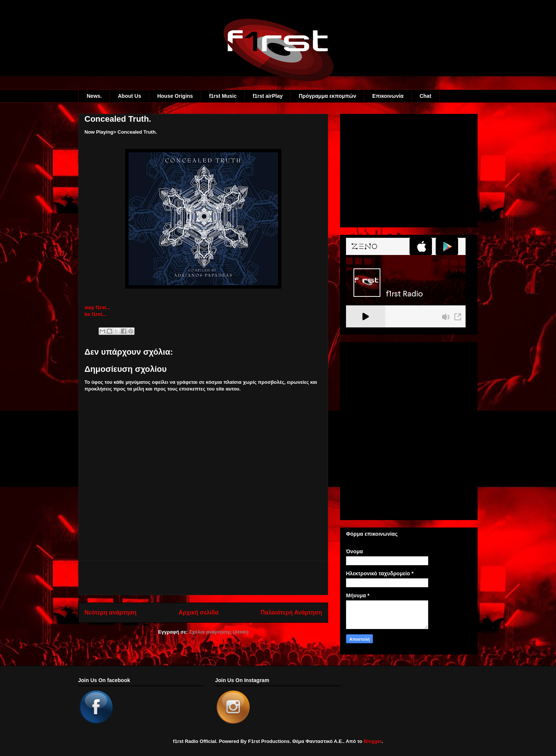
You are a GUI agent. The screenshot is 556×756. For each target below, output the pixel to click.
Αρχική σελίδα (199, 612)
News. (94, 96)
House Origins (175, 96)
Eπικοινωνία (388, 96)
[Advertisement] (203, 578)
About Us (129, 96)
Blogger (373, 741)
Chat (425, 96)
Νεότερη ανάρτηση (110, 612)
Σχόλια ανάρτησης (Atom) (219, 632)
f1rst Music (223, 96)
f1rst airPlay (268, 96)
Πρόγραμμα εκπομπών (327, 96)
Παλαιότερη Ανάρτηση (291, 612)
